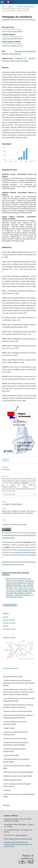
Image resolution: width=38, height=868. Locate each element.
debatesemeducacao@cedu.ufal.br (20, 839)
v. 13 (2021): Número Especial (25, 7)
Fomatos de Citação (9, 494)
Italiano (6, 626)
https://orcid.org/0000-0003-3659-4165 (12, 31)
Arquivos (10, 7)
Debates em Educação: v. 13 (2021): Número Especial (20, 596)
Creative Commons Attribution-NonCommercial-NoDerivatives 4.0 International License (19, 535)
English (6, 617)
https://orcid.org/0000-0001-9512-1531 (12, 46)
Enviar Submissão (10, 605)
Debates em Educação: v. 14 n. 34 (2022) (20, 585)
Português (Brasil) (9, 629)
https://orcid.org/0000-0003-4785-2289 (12, 39)
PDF (6, 460)
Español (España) (9, 620)
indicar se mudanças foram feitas (26, 552)
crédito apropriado (24, 550)
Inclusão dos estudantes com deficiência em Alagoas (20, 582)
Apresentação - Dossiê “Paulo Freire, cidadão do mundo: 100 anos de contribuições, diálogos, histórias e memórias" (21, 592)
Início (4, 7)
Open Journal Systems (11, 668)
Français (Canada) (9, 623)
